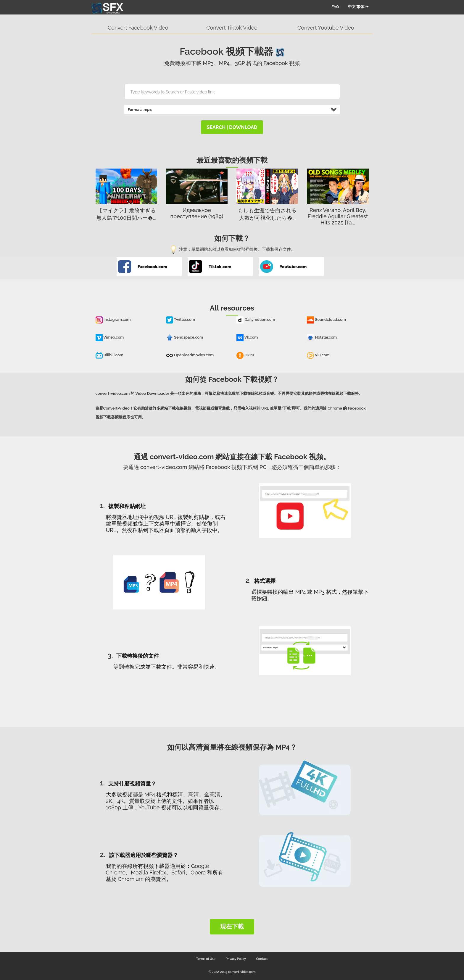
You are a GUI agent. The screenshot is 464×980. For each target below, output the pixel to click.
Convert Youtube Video (326, 28)
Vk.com (247, 337)
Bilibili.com (109, 355)
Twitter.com (181, 320)
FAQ (335, 7)
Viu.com (318, 355)
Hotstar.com (322, 337)
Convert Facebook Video (138, 28)
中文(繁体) (358, 7)
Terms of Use (206, 959)
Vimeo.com (110, 337)
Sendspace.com (185, 337)
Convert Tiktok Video (232, 28)
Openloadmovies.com (190, 355)
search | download (232, 127)
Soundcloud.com (326, 320)
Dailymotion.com (256, 320)
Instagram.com (113, 320)
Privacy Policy (236, 959)
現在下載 (232, 926)
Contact (262, 959)
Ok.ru (245, 355)
